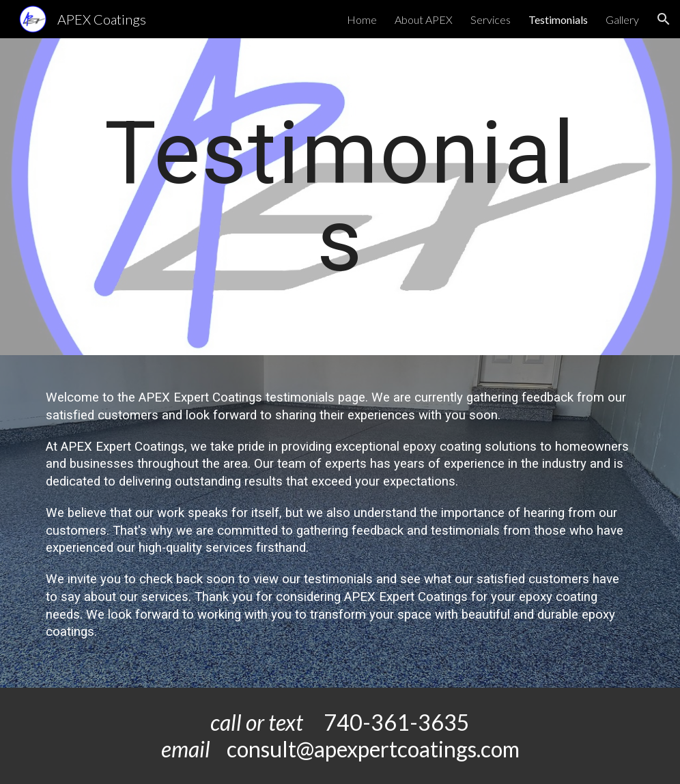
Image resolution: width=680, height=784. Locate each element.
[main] (340, 197)
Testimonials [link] (558, 19)
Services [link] (491, 19)
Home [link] (362, 19)
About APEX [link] (424, 19)
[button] (664, 19)
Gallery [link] (622, 19)
